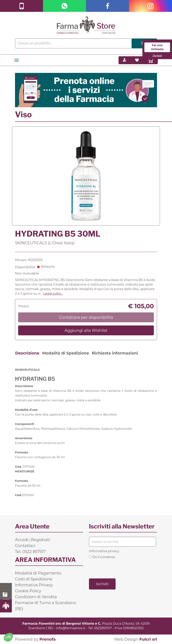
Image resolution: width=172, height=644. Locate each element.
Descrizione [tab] (27, 353)
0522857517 (103, 628)
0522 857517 (6, 595)
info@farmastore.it (71, 628)
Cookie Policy (28, 591)
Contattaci (25, 546)
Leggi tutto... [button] (53, 294)
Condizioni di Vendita (36, 597)
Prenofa (48, 639)
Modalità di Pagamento (38, 573)
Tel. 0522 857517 (30, 552)
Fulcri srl (148, 639)
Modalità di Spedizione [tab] (66, 353)
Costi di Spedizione (34, 579)
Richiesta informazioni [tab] (115, 353)
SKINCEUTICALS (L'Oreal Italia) (45, 243)
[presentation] (119, 568)
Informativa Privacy (34, 585)
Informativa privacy (104, 551)
